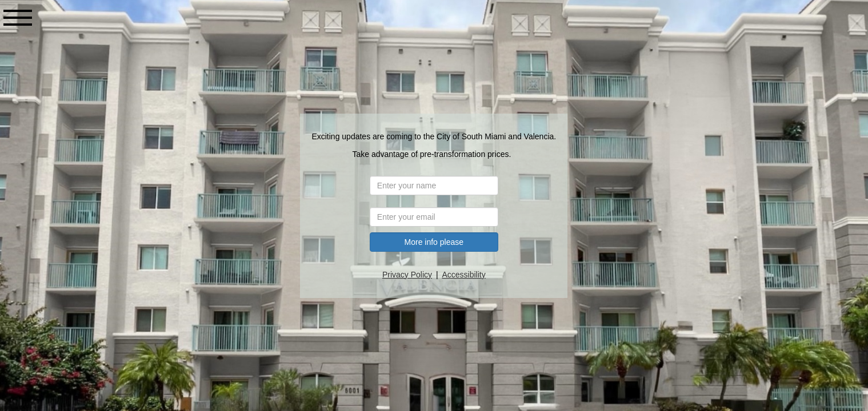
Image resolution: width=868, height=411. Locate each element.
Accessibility (464, 275)
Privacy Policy (408, 275)
